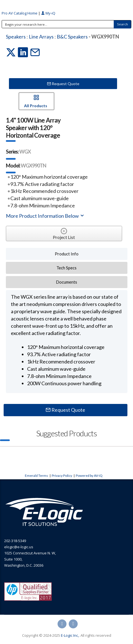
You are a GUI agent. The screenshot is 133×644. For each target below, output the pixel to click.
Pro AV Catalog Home (20, 13)
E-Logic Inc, (70, 635)
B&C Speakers (72, 37)
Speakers (16, 37)
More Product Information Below (45, 216)
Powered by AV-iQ (89, 476)
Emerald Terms (36, 476)
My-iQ (48, 13)
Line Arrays (41, 37)
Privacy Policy (62, 476)
